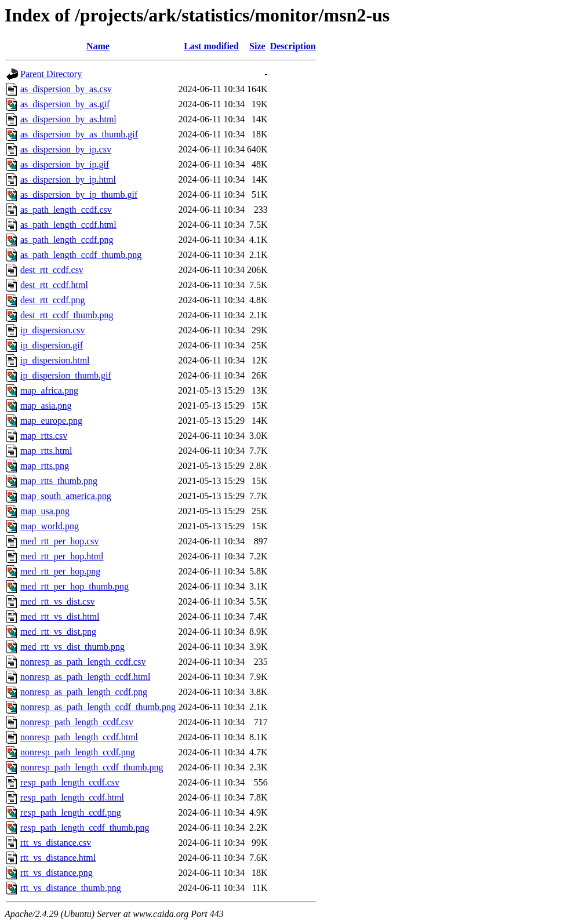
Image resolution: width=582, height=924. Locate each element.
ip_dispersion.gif (52, 345)
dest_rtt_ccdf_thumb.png (67, 315)
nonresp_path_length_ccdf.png (78, 752)
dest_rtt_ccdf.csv (52, 270)
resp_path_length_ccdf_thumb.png (85, 827)
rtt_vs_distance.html (58, 858)
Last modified (211, 46)
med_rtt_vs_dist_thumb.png (72, 647)
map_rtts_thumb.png (59, 481)
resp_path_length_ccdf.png (71, 812)
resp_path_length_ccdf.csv (70, 782)
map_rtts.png (45, 466)
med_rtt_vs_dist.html (60, 616)
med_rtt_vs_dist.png (58, 632)
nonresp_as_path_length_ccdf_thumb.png (98, 707)
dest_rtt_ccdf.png (53, 300)
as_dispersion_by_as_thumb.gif (79, 134)
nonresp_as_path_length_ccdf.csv (83, 662)
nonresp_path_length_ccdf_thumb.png (92, 767)
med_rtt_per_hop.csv (60, 541)
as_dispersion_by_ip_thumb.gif (79, 194)
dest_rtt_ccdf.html (54, 285)
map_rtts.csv (44, 436)
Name (98, 46)
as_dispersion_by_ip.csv (66, 149)
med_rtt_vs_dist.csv (57, 601)
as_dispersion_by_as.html (68, 119)
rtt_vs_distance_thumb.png (71, 888)
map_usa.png (45, 511)
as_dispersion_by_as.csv (66, 89)
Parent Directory (51, 74)
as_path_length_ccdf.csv (66, 210)
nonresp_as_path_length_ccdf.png (84, 692)
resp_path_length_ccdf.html (72, 797)
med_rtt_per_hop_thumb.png (74, 586)
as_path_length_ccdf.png (67, 240)
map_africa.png (49, 390)
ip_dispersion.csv (53, 330)
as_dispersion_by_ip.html (68, 179)
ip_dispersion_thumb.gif (66, 375)
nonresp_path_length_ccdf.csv (77, 722)
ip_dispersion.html (55, 360)
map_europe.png (51, 421)
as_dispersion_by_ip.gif (65, 164)
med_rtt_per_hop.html (62, 556)
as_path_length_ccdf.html (68, 225)
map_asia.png (46, 405)
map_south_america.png (66, 496)
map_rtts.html (46, 451)
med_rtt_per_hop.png (60, 571)
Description (293, 46)
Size (257, 46)
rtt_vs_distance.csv (56, 843)
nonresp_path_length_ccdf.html (79, 737)
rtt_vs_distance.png (57, 873)
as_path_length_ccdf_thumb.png (81, 255)
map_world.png (50, 526)
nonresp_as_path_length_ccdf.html (85, 677)
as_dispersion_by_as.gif (65, 104)
